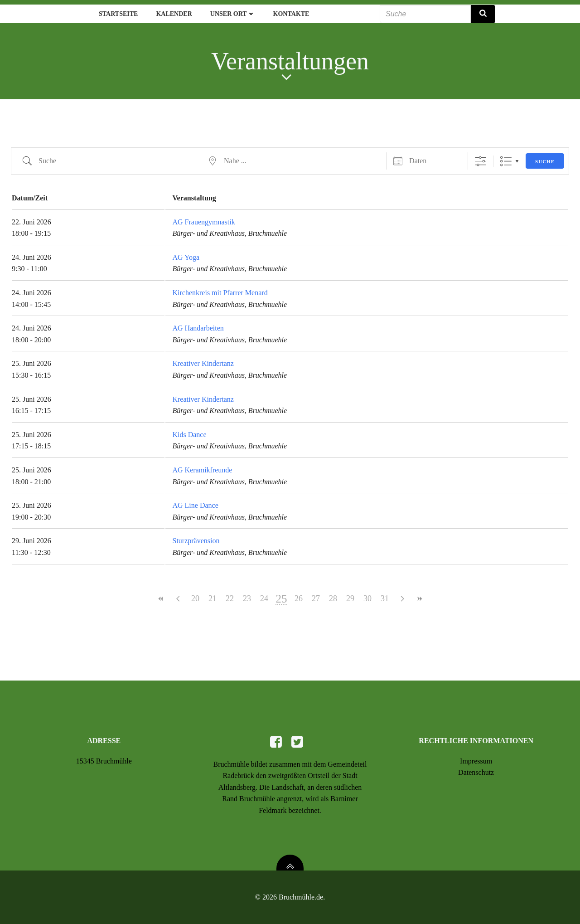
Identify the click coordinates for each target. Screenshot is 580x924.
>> (419, 599)
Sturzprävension (196, 541)
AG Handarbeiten (198, 328)
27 (316, 598)
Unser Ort (233, 14)
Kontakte (291, 14)
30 (367, 598)
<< (161, 599)
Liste (506, 161)
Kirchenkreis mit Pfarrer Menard (220, 293)
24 (264, 598)
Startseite (118, 14)
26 (299, 598)
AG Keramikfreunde (202, 470)
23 (247, 598)
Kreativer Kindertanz (203, 363)
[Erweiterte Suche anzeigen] (481, 161)
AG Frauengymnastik (203, 222)
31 (385, 598)
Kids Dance (189, 435)
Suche (545, 161)
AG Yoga (186, 257)
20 (195, 598)
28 (333, 598)
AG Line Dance (195, 505)
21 (213, 598)
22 (230, 598)
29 (350, 598)
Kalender (174, 14)
